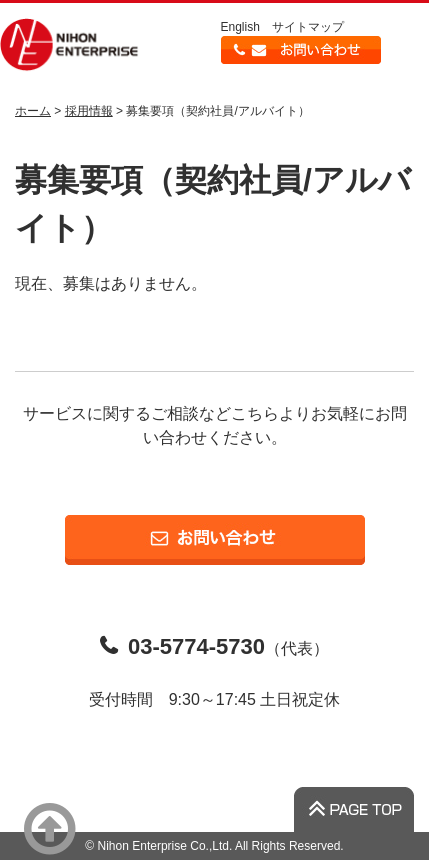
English (240, 27)
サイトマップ (308, 27)
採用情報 (89, 111)
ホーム (33, 111)
